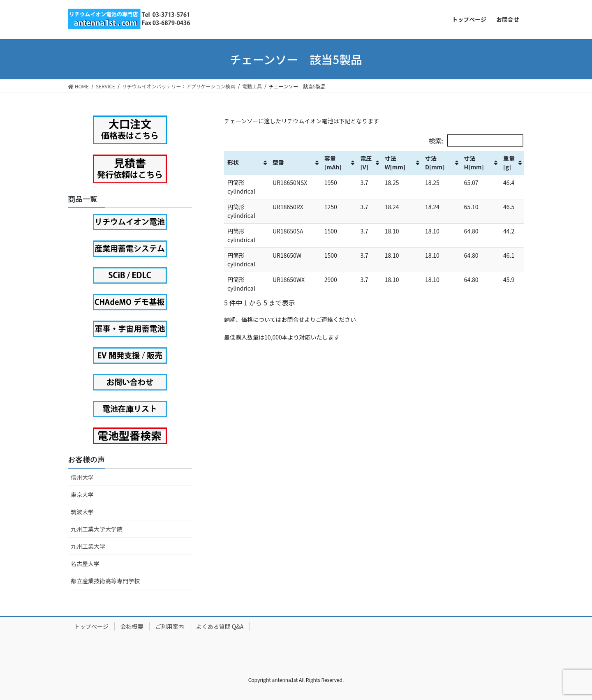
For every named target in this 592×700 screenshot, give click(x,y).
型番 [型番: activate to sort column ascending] (278, 162)
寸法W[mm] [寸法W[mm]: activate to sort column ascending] (395, 163)
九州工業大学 (88, 546)
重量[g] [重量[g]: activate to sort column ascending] (509, 163)
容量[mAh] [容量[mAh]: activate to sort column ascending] (333, 163)
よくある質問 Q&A (220, 626)
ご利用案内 (170, 626)
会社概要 (132, 626)
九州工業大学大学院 (97, 529)
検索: (476, 141)
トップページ (91, 626)
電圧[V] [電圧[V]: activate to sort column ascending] (366, 163)
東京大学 (82, 494)
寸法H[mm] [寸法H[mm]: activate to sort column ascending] (474, 163)
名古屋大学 (85, 564)
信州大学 (82, 477)
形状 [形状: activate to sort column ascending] (233, 162)
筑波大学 (82, 512)
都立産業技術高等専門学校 (105, 581)
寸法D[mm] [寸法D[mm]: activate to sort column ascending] (435, 163)
